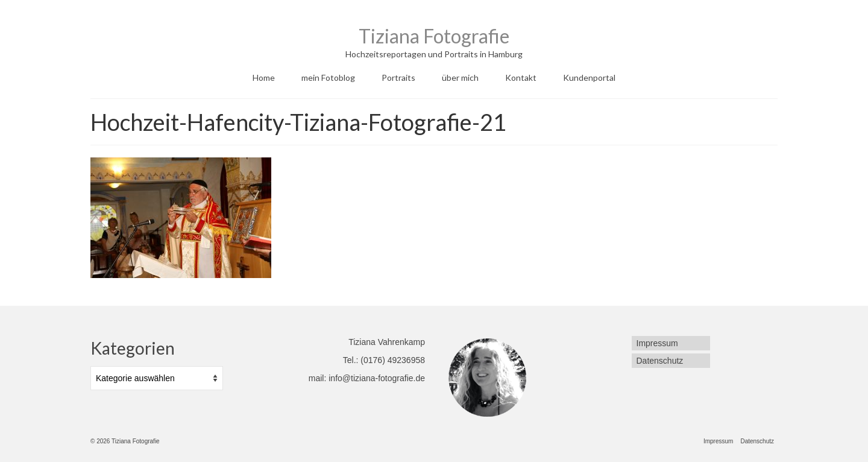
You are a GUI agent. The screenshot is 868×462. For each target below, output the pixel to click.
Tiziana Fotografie (434, 36)
